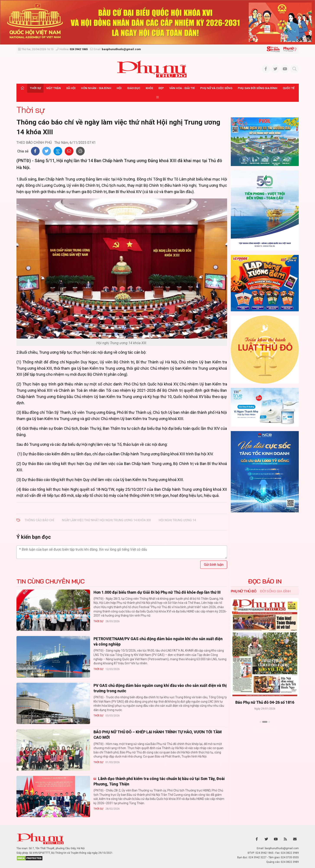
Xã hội (71, 88)
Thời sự (35, 88)
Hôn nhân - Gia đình (96, 88)
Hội (119, 88)
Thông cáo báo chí (39, 520)
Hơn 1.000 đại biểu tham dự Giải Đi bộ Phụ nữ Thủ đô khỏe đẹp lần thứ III (157, 592)
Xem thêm (265, 729)
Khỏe (149, 88)
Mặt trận (54, 88)
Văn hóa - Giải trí (182, 88)
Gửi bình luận (214, 565)
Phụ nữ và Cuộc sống (216, 88)
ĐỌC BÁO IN (265, 581)
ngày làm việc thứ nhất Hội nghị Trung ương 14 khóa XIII (106, 520)
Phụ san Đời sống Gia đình (258, 88)
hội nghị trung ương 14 (177, 520)
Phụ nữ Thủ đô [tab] (244, 591)
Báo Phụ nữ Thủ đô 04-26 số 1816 (265, 702)
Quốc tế (289, 88)
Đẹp (161, 88)
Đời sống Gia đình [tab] (275, 591)
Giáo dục (134, 88)
